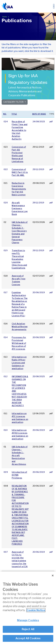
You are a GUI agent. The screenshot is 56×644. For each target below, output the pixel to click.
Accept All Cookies (28, 639)
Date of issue (39, 114)
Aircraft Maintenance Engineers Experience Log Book (20, 208)
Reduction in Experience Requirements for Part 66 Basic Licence (19, 189)
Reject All (28, 629)
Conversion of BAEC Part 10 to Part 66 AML (20, 172)
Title (14, 114)
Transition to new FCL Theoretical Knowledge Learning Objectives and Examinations (19, 259)
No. (5, 114)
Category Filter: (14, 102)
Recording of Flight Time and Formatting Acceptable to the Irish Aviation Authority (20, 130)
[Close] (53, 576)
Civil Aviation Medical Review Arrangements (20, 327)
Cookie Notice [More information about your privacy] (36, 610)
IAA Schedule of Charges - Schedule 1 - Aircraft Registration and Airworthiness (20, 455)
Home (5, 17)
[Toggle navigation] (54, 6)
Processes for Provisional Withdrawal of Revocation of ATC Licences (19, 343)
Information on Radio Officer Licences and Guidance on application (19, 363)
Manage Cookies (28, 621)
